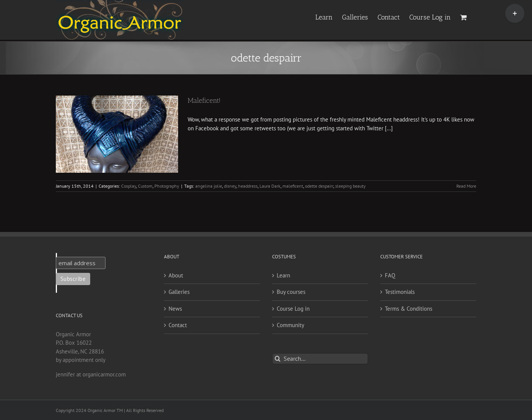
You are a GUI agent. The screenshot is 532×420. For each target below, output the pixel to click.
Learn (283, 275)
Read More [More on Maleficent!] (466, 186)
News (175, 309)
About (176, 275)
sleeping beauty (350, 186)
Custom (145, 186)
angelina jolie (209, 186)
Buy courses (291, 292)
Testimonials (400, 292)
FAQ (390, 275)
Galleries (179, 292)
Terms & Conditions (409, 309)
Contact (178, 325)
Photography (167, 186)
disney (230, 186)
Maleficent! (204, 101)
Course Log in (293, 309)
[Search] (278, 359)
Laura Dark (270, 186)
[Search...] (320, 359)
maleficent (293, 186)
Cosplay (129, 186)
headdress (248, 186)
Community (290, 325)
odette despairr (319, 186)
